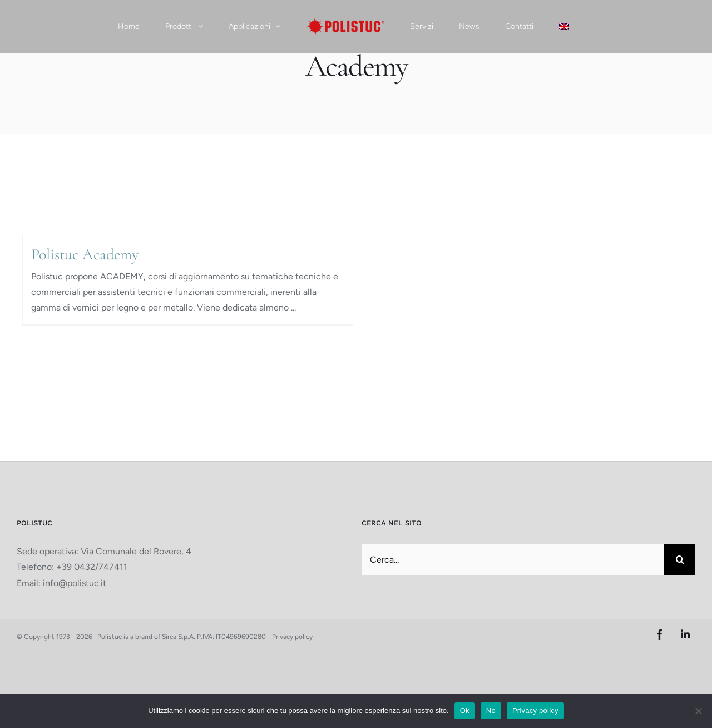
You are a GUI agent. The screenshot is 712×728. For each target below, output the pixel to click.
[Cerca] (680, 559)
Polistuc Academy (85, 254)
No (491, 710)
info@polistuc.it (75, 583)
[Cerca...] (513, 559)
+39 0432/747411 (92, 567)
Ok (465, 710)
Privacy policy (292, 637)
